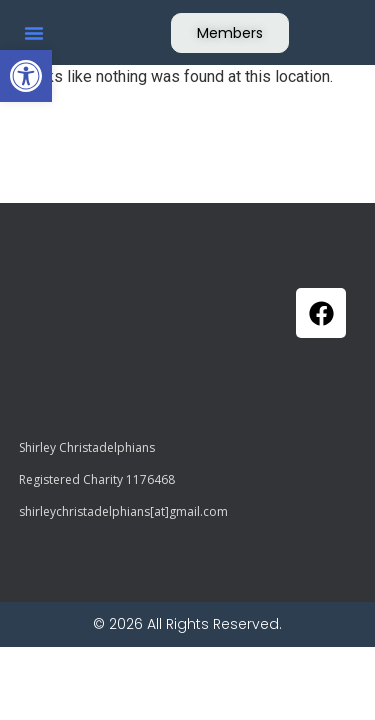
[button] (26, 76)
